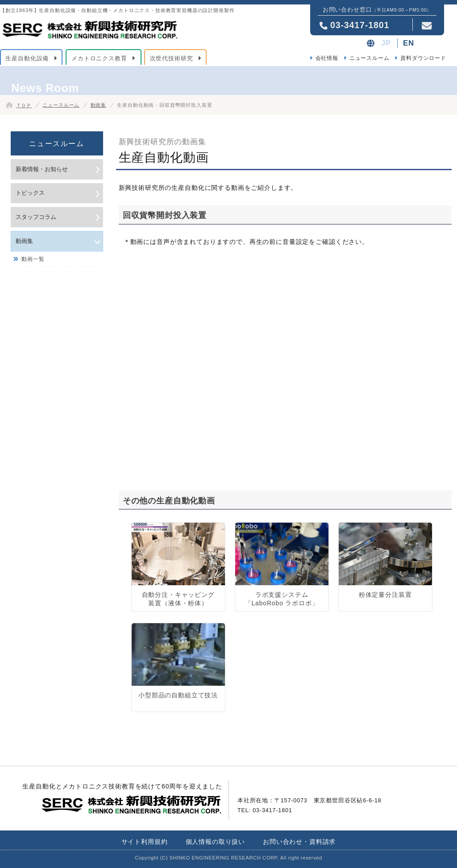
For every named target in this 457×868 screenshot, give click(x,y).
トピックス (30, 193)
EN (409, 43)
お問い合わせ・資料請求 (299, 842)
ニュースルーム (370, 58)
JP (386, 43)
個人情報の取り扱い (216, 842)
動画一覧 (33, 259)
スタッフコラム (36, 217)
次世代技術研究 (172, 58)
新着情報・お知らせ (42, 169)
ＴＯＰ (24, 105)
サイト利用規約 (145, 842)
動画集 (99, 105)
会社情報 (327, 58)
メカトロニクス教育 (99, 58)
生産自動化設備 (27, 58)
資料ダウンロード (423, 58)
